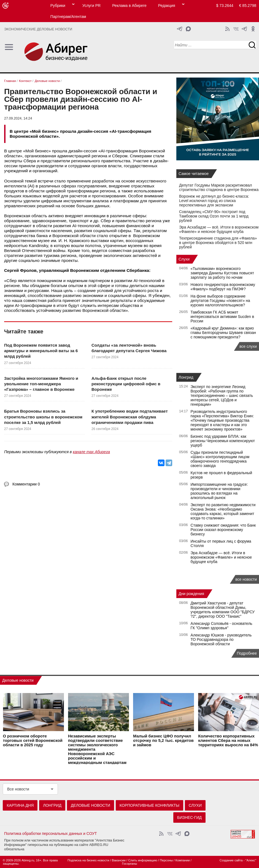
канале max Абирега (91, 452)
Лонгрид (186, 377)
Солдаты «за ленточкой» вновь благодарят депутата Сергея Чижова (129, 348)
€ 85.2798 (248, 6)
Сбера (30, 161)
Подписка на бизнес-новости (88, 860)
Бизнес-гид (189, 817)
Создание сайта (231, 860)
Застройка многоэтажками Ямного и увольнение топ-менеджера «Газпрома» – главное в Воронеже (41, 384)
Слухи (184, 259)
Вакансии (119, 860)
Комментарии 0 (26, 484)
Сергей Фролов (20, 270)
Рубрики (58, 6)
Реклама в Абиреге (129, 6)
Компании (183, 860)
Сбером (120, 156)
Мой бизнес (37, 151)
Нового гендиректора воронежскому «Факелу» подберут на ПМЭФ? (223, 287)
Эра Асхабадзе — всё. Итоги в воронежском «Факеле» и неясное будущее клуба (219, 229)
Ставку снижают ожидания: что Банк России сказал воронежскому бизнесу (223, 530)
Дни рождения (191, 594)
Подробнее (247, 653)
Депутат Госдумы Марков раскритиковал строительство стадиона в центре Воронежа (219, 187)
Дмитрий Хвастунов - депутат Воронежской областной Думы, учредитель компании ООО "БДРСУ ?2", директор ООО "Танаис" (223, 610)
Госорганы (130, 864)
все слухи (248, 346)
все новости (246, 579)
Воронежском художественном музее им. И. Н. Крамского (82, 238)
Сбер (106, 221)
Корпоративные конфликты (149, 805)
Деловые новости (18, 680)
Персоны (166, 860)
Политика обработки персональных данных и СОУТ (51, 834)
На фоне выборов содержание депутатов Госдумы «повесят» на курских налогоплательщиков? (220, 301)
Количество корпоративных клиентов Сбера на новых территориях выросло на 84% (228, 740)
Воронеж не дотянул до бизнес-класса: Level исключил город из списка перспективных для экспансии (214, 201)
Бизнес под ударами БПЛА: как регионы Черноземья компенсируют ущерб (223, 441)
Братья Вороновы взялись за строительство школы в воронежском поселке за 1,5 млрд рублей (43, 417)
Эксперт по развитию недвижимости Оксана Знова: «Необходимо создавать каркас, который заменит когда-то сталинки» (223, 511)
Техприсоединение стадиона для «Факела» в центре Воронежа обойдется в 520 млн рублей (218, 243)
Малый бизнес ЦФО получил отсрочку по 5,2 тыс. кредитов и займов (163, 740)
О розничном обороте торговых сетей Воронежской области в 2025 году (33, 740)
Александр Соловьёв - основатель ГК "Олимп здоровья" (222, 626)
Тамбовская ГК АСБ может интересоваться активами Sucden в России (222, 317)
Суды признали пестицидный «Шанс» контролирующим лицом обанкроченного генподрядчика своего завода (220, 459)
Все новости (18, 789)
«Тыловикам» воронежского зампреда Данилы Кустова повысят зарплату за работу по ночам (222, 273)
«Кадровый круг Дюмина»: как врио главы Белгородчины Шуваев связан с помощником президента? (223, 333)
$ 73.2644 (225, 6)
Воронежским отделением (98, 270)
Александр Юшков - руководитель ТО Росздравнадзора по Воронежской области (221, 639)
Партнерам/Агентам (68, 17)
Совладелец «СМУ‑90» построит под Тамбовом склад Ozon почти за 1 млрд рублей (214, 216)
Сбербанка (138, 270)
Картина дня (20, 805)
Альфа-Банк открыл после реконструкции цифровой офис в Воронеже (126, 384)
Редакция (167, 6)
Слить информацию (143, 860)
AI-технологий (86, 226)
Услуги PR (91, 6)
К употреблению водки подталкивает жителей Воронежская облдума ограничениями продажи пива (130, 417)
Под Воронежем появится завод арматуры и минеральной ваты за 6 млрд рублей (41, 351)
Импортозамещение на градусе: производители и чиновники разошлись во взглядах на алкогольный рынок (219, 491)
